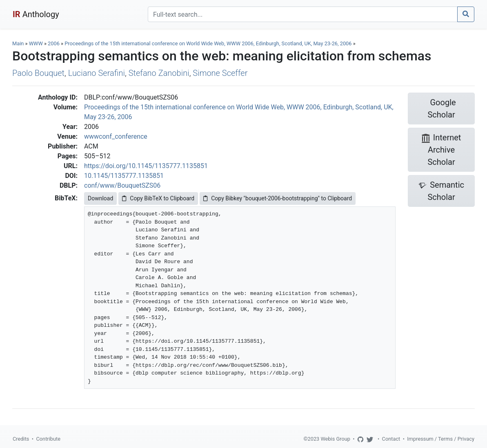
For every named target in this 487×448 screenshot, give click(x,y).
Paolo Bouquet (38, 73)
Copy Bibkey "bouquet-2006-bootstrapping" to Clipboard (278, 198)
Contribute (48, 439)
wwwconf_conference (116, 136)
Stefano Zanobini (159, 73)
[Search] (303, 14)
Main (18, 43)
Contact (391, 439)
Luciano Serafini (97, 73)
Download (100, 198)
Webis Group (335, 439)
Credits (21, 439)
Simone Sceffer (220, 73)
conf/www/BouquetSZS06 (122, 185)
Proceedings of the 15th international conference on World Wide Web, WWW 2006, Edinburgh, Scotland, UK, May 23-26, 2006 (209, 43)
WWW (36, 43)
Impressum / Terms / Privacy (441, 439)
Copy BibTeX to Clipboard (158, 198)
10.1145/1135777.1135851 (124, 176)
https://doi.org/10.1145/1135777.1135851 (146, 166)
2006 (54, 43)
